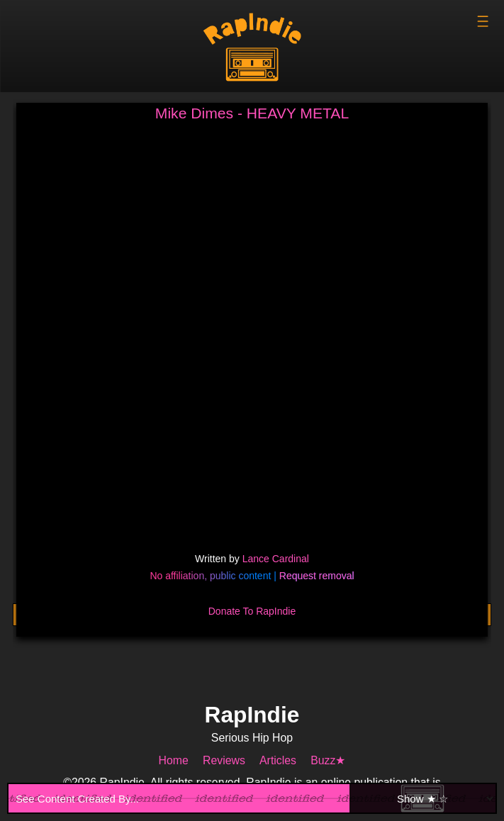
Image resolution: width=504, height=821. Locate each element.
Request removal (317, 576)
